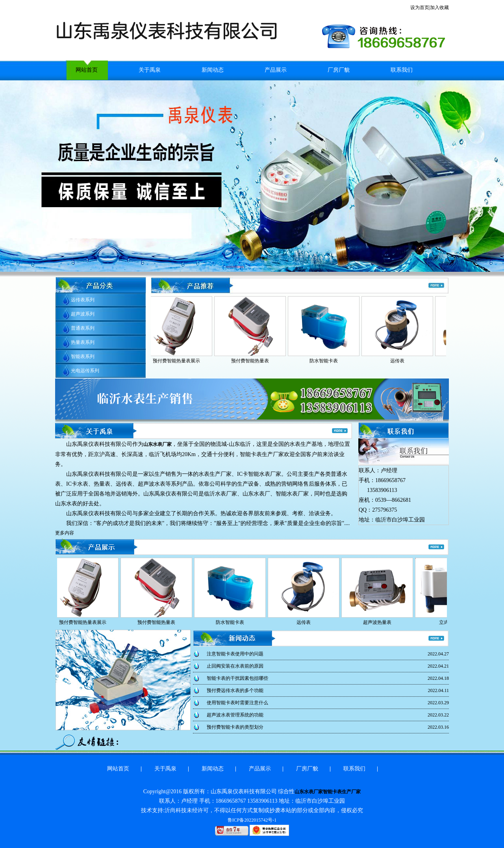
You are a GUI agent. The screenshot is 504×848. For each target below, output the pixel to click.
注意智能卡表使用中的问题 (235, 654)
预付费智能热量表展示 (178, 361)
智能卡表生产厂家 (342, 792)
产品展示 (276, 70)
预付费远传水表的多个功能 (235, 690)
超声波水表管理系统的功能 (235, 715)
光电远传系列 (85, 371)
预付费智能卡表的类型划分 (235, 727)
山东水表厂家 (157, 444)
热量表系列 (83, 342)
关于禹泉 (150, 70)
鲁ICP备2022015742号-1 (252, 820)
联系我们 (402, 70)
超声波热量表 (378, 622)
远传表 (398, 361)
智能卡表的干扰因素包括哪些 (237, 678)
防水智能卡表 (325, 361)
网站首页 (87, 70)
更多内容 (65, 533)
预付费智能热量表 (251, 361)
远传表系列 (83, 300)
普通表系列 (83, 328)
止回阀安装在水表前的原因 (235, 666)
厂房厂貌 (339, 70)
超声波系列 (83, 314)
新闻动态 (213, 70)
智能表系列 (83, 356)
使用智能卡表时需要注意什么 (237, 703)
